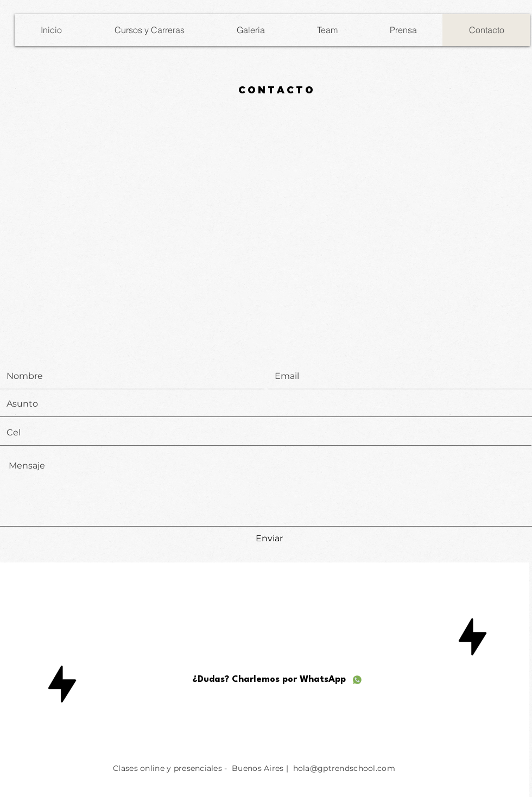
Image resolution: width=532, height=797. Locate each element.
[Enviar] (269, 539)
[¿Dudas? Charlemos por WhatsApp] (277, 680)
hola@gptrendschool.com (344, 768)
